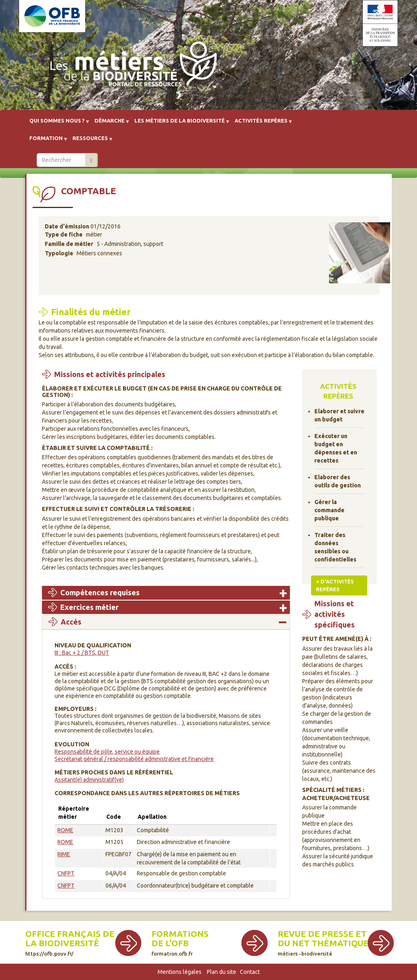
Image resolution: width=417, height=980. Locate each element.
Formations (180, 934)
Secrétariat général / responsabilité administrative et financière (134, 759)
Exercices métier (89, 607)
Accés (71, 622)
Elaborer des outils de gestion (338, 481)
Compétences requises (100, 592)
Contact (250, 972)
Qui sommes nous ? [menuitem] (57, 124)
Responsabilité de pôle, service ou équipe (107, 752)
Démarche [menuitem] (110, 124)
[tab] (166, 593)
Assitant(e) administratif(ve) (89, 780)
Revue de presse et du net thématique (323, 943)
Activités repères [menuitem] (261, 124)
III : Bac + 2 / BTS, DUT (82, 653)
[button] (360, 255)
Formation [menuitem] (46, 141)
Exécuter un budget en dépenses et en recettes (336, 448)
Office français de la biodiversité (70, 943)
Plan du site (222, 972)
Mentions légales (180, 972)
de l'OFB (170, 943)
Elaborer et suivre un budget (339, 415)
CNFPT (66, 873)
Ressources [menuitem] (90, 141)
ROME (65, 830)
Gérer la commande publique (329, 510)
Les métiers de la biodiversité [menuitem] (180, 124)
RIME (64, 854)
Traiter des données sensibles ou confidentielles (335, 547)
